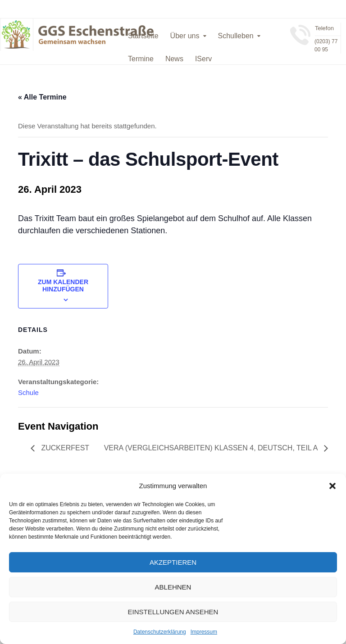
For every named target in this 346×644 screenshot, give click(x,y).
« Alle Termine (42, 97)
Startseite (143, 36)
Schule (28, 392)
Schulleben (236, 36)
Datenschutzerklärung (160, 632)
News (174, 59)
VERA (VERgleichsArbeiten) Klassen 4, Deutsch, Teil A (212, 448)
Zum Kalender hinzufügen (63, 286)
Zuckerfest (64, 448)
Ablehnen (173, 587)
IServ (203, 59)
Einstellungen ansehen (173, 612)
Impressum (204, 632)
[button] (332, 486)
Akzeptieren (173, 562)
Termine (141, 59)
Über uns (185, 36)
